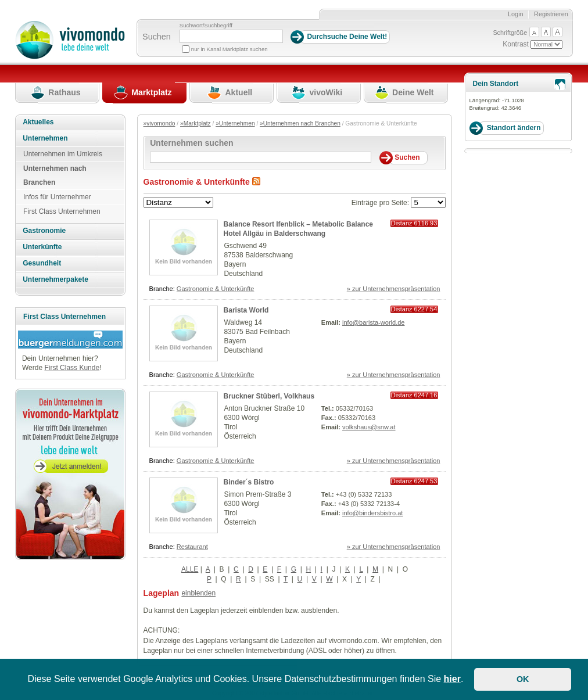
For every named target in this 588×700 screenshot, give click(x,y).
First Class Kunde (72, 368)
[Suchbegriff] (231, 36)
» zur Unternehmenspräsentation (394, 289)
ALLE (190, 569)
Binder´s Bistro (249, 482)
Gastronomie (44, 231)
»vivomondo (159, 123)
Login (516, 14)
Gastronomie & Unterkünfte (216, 289)
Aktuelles (38, 122)
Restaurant (192, 547)
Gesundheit (42, 263)
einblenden (198, 593)
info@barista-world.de (373, 322)
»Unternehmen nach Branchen (300, 123)
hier (452, 679)
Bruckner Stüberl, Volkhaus (269, 396)
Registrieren (551, 14)
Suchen (157, 37)
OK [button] (523, 679)
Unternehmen (45, 138)
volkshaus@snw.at (369, 427)
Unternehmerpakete (55, 279)
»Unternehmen (235, 123)
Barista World (246, 310)
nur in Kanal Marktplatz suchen (230, 49)
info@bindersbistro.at (372, 513)
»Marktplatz (196, 123)
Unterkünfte (42, 247)
